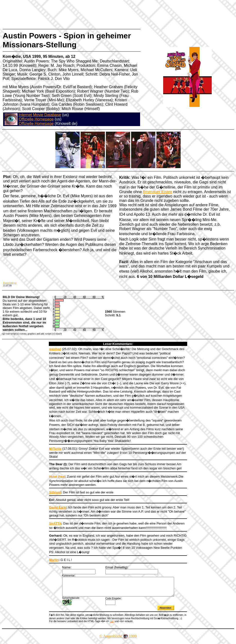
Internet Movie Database (40, 115)
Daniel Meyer (10, 283)
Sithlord (55, 492)
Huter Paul (57, 477)
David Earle (58, 507)
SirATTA (55, 523)
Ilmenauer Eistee (158, 192)
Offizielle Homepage (36, 119)
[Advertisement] (91, 13)
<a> (112, 625)
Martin (54, 560)
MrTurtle (55, 449)
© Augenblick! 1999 (118, 640)
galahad (55, 349)
